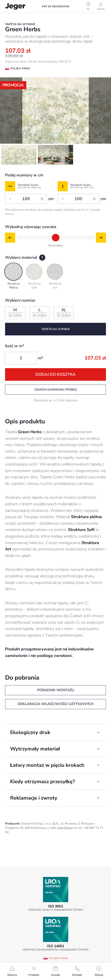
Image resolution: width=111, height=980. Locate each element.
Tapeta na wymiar (56, 329)
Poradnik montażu (56, 690)
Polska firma (58, 958)
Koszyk (56, 971)
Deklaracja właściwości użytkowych (56, 704)
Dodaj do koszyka (56, 374)
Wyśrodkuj (56, 245)
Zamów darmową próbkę (56, 390)
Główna (12, 971)
